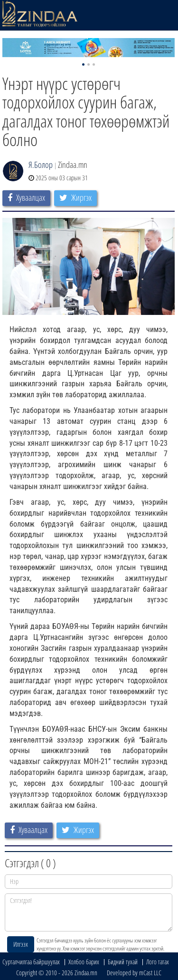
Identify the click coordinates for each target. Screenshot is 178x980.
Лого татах (158, 962)
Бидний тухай (123, 962)
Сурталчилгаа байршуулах (31, 962)
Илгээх (21, 944)
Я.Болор (41, 165)
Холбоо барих (84, 962)
